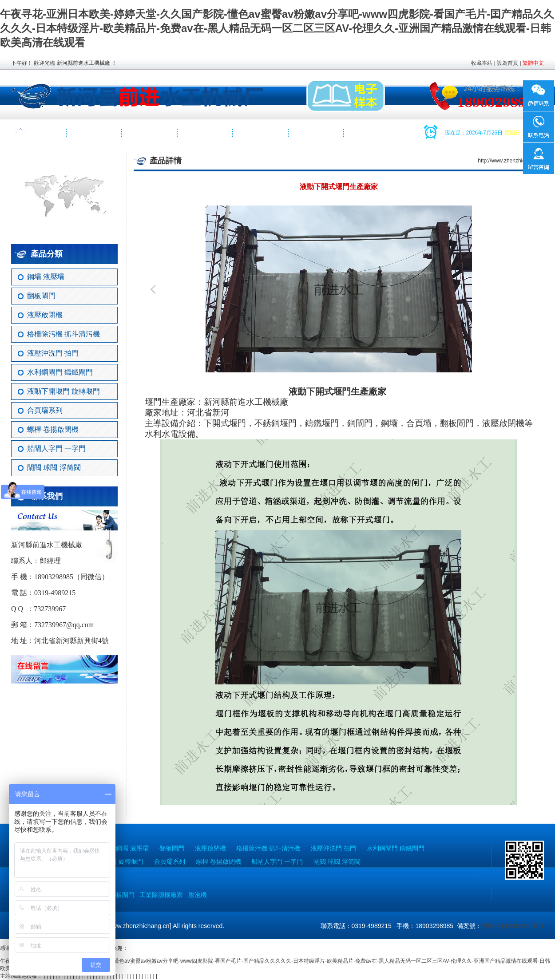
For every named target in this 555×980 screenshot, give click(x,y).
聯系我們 (317, 133)
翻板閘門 (41, 296)
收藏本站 (482, 63)
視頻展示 (261, 133)
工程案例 (206, 133)
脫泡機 (198, 895)
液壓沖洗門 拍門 (53, 353)
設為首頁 (507, 63)
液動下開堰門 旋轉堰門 (63, 391)
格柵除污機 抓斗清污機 (63, 334)
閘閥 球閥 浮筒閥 (54, 468)
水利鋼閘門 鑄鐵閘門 (60, 372)
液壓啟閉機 (45, 315)
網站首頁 (39, 133)
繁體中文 (533, 63)
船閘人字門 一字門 (56, 449)
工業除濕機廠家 (161, 895)
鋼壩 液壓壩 (46, 277)
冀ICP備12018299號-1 (513, 926)
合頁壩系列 (45, 410)
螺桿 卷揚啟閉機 (53, 429)
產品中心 (150, 133)
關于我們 (95, 133)
